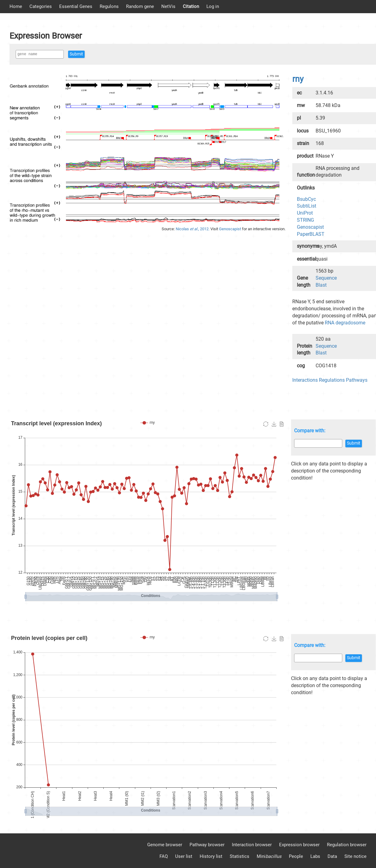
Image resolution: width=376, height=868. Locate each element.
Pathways (357, 380)
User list (184, 856)
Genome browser (165, 845)
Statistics (240, 856)
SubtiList (307, 206)
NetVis (168, 6)
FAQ (164, 856)
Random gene (140, 6)
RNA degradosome (345, 323)
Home (16, 6)
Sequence (326, 278)
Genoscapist (230, 229)
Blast (321, 285)
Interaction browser (252, 845)
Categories (41, 6)
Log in (213, 6)
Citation (191, 6)
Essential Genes (76, 6)
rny (298, 79)
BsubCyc (306, 199)
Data (332, 856)
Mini (269, 856)
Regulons (109, 6)
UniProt (305, 213)
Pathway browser (207, 845)
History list (211, 856)
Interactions (305, 380)
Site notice (355, 856)
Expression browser (299, 845)
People (296, 856)
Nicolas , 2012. (193, 229)
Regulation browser (347, 845)
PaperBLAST (311, 234)
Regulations (332, 380)
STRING (305, 220)
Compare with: (310, 431)
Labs (315, 856)
